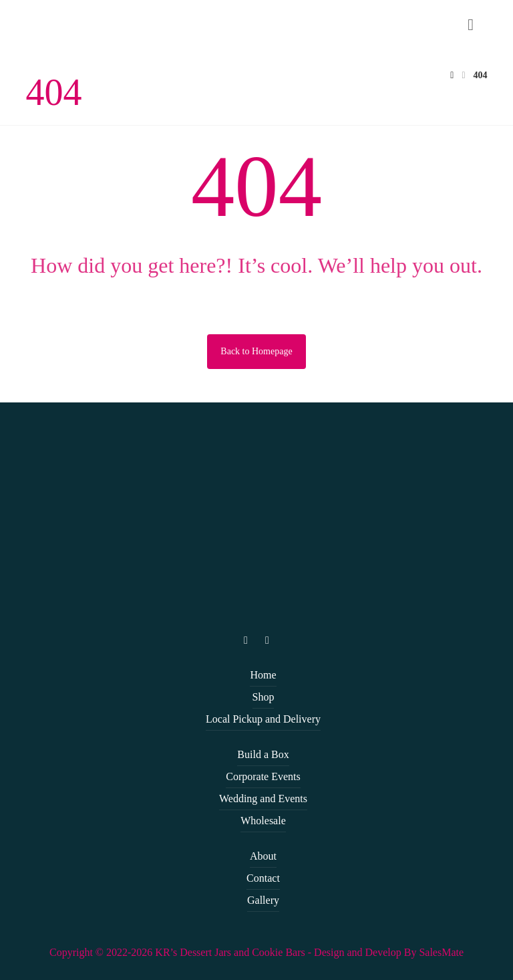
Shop (264, 697)
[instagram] (246, 640)
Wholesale (263, 821)
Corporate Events (263, 776)
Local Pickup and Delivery (263, 719)
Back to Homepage (256, 351)
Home (263, 675)
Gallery (263, 900)
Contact (263, 878)
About (263, 856)
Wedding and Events (263, 799)
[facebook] (267, 640)
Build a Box (263, 754)
